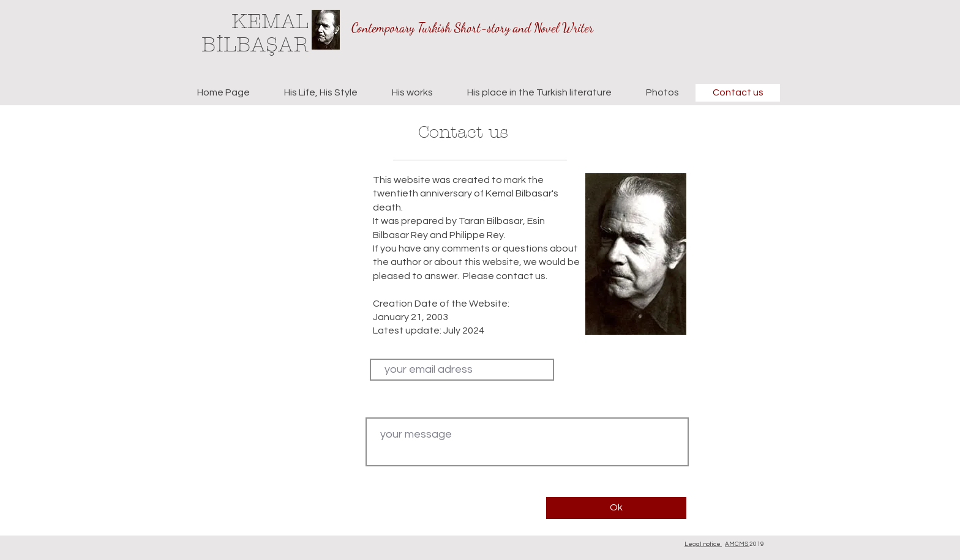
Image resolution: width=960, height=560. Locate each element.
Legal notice (703, 544)
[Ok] (616, 508)
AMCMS (737, 544)
